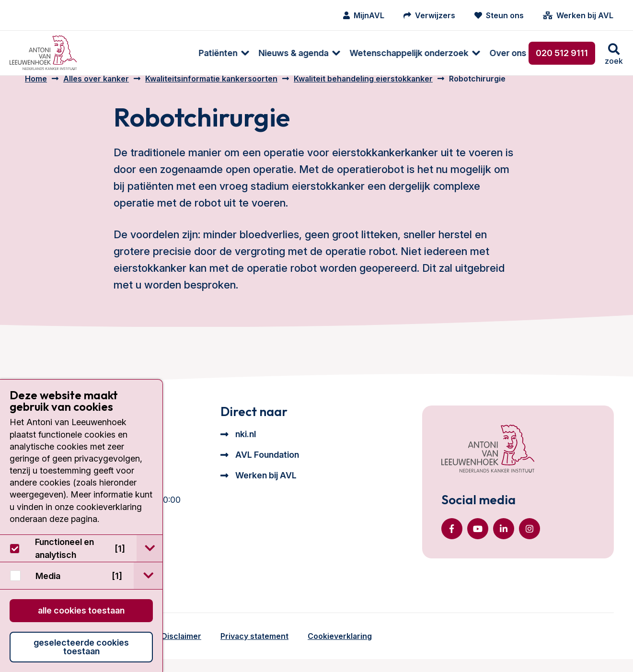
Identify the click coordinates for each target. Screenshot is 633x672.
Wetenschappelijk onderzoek (306, 53)
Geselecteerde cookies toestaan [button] (81, 647)
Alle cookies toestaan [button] (81, 610)
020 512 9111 (562, 53)
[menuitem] (116, 53)
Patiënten (115, 53)
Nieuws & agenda (191, 53)
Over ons (405, 53)
